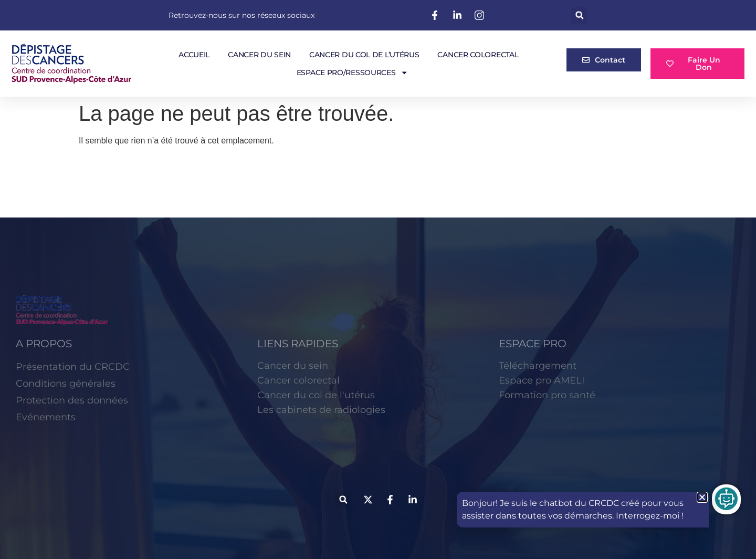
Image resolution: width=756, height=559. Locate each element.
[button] (579, 15)
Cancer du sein (259, 55)
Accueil (194, 55)
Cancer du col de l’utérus (364, 55)
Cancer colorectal (478, 55)
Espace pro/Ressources (353, 73)
